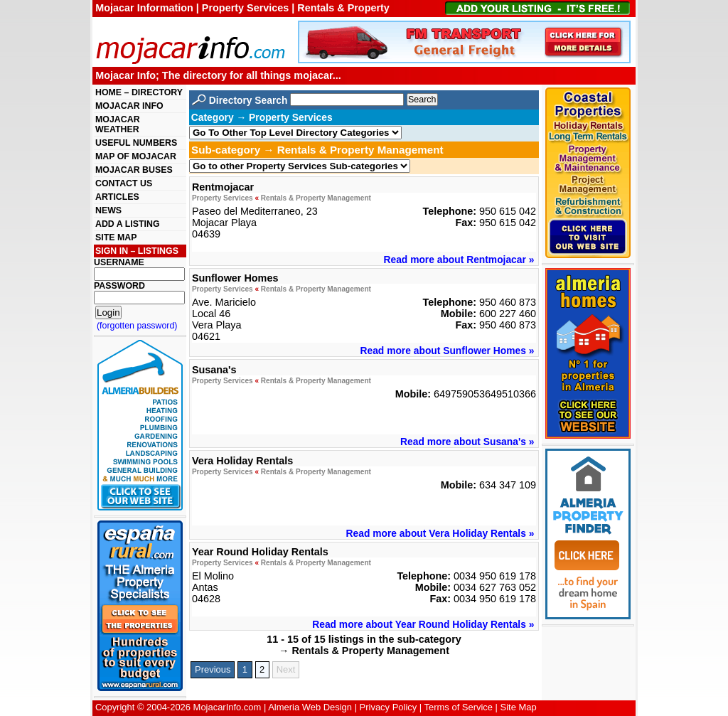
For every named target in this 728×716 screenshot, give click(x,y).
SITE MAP (116, 237)
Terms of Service (459, 707)
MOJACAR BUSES (134, 170)
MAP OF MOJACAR (136, 156)
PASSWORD (119, 286)
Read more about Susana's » (467, 442)
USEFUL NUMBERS (136, 143)
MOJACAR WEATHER (118, 124)
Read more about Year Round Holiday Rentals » (423, 624)
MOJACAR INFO (129, 106)
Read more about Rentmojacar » (459, 260)
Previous (213, 669)
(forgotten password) (137, 326)
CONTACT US (124, 183)
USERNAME (119, 262)
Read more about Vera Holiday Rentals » (440, 533)
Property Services (223, 198)
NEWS (108, 210)
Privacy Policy (389, 707)
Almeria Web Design (310, 707)
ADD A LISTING (128, 224)
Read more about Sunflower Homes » (448, 351)
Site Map (519, 707)
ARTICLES (117, 197)
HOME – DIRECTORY (139, 92)
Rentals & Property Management (316, 198)
